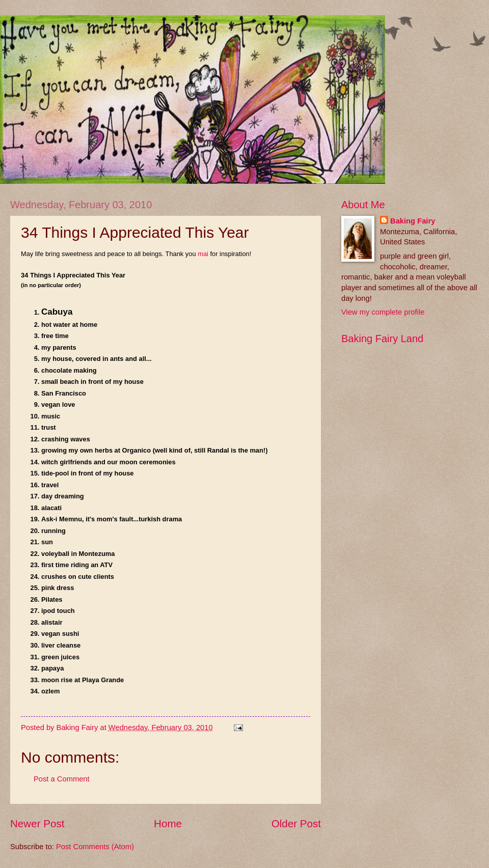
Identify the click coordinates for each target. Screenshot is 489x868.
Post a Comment (62, 779)
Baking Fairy (413, 221)
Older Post (296, 823)
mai (203, 254)
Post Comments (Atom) (95, 847)
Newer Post (37, 823)
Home (168, 823)
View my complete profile (383, 312)
